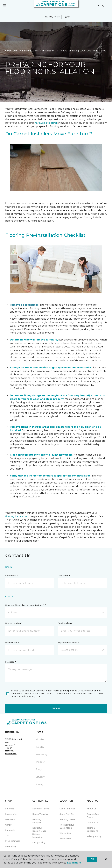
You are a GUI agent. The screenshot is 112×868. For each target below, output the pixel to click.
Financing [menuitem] (10, 846)
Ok (92, 859)
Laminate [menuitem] (10, 830)
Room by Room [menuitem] (41, 809)
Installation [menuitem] (65, 839)
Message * (10, 662)
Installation (48, 51)
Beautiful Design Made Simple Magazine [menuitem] (39, 832)
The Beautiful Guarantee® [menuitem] (67, 826)
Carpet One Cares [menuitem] (93, 816)
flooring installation (17, 516)
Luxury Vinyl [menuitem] (12, 814)
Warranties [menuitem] (65, 833)
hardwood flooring (46, 123)
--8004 (67, 17)
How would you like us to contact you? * (26, 605)
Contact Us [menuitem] (92, 823)
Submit (56, 708)
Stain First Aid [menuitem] (67, 814)
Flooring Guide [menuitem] (67, 819)
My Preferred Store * (68, 643)
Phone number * (14, 623)
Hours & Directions (11, 752)
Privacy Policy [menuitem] (94, 836)
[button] (98, 6)
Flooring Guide (30, 51)
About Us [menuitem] (92, 809)
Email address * (66, 623)
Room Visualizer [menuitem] (41, 814)
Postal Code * (12, 643)
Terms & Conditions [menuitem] (92, 829)
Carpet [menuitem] (9, 825)
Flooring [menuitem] (10, 809)
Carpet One (11, 51)
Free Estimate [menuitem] (13, 841)
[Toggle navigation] (4, 6)
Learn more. (74, 863)
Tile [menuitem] (7, 836)
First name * (11, 576)
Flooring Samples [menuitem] (37, 821)
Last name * (64, 576)
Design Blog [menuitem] (39, 842)
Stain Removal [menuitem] (67, 809)
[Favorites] (103, 6)
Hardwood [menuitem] (11, 819)
